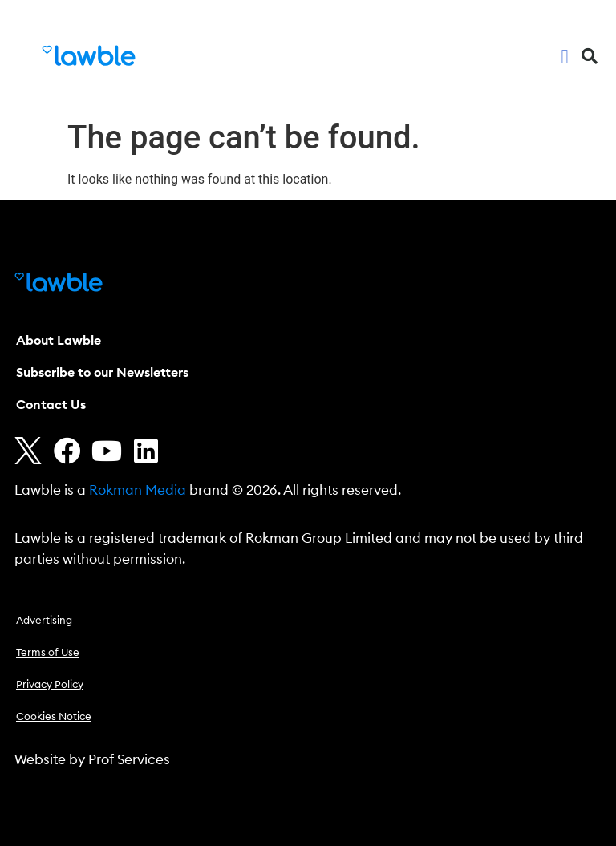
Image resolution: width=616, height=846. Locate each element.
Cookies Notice (54, 717)
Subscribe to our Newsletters (102, 373)
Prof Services (129, 760)
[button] (565, 56)
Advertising (44, 621)
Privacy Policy (50, 685)
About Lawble (59, 341)
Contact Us (51, 405)
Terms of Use (48, 653)
